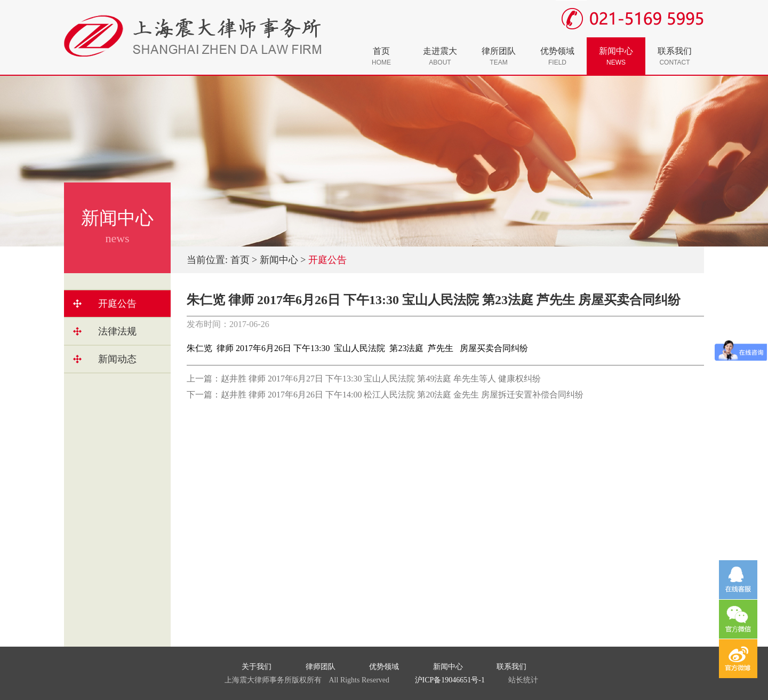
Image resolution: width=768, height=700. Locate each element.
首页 (381, 56)
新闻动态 (117, 359)
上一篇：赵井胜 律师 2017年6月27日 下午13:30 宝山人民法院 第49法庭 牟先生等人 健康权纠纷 (364, 379)
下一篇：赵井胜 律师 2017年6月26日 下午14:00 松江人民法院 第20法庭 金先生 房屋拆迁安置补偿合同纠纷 (385, 395)
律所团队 (499, 56)
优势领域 (557, 56)
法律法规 (117, 331)
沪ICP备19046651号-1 (450, 680)
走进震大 (440, 56)
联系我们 (675, 56)
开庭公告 (117, 304)
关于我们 (257, 667)
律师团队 (321, 667)
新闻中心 (616, 56)
